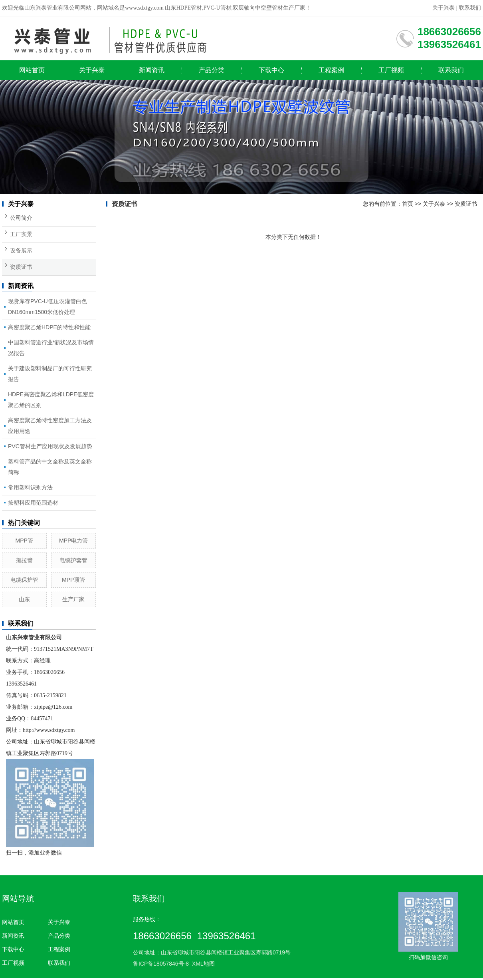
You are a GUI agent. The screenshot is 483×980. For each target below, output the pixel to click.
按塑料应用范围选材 (33, 503)
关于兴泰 (443, 8)
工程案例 (331, 70)
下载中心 (271, 70)
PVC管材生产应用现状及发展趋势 (50, 446)
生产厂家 (73, 599)
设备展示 (21, 251)
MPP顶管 (73, 580)
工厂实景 (21, 234)
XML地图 (203, 964)
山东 (24, 599)
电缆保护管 (24, 580)
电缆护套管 (73, 560)
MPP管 (24, 541)
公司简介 (21, 218)
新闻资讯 (152, 70)
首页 (408, 204)
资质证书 (21, 267)
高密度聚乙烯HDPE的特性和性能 (49, 327)
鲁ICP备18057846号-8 (161, 964)
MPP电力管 (73, 541)
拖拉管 (24, 560)
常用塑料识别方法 (30, 487)
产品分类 (212, 70)
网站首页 (32, 70)
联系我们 (470, 8)
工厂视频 (391, 70)
